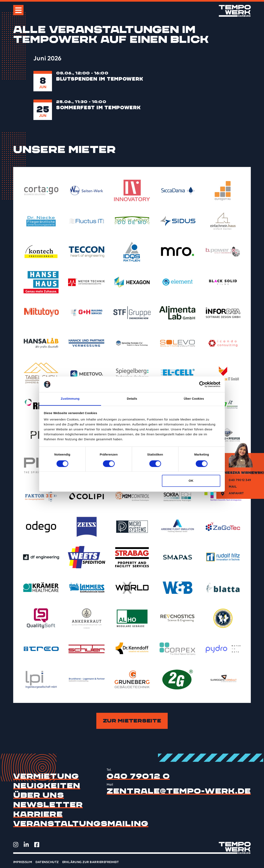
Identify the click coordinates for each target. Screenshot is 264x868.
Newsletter (48, 805)
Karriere (38, 814)
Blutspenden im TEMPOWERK (100, 79)
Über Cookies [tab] (194, 399)
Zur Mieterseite (132, 721)
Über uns (39, 795)
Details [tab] (132, 399)
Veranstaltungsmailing (81, 824)
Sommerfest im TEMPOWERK (98, 108)
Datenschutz (47, 862)
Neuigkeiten (47, 786)
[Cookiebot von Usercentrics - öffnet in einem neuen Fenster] (202, 384)
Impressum (23, 862)
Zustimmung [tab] (70, 399)
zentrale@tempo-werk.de (179, 791)
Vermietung (46, 776)
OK (191, 481)
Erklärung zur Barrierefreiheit (91, 862)
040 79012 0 (138, 776)
